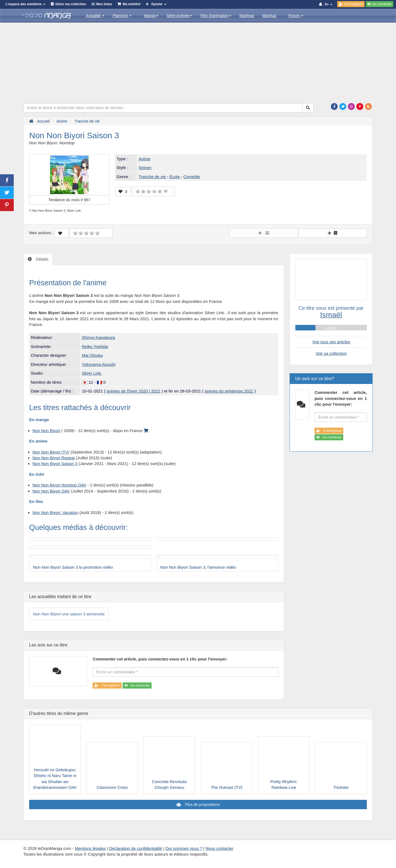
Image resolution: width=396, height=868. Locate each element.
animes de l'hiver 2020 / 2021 (134, 391)
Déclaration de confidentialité (136, 848)
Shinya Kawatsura (99, 337)
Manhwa (247, 16)
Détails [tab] (42, 259)
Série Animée (179, 16)
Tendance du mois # (69, 200)
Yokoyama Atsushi (99, 364)
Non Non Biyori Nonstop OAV (59, 485)
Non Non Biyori (46, 431)
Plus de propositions (202, 805)
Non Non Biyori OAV (51, 491)
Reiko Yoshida (95, 346)
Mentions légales (90, 848)
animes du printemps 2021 (229, 391)
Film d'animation (216, 16)
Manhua (269, 16)
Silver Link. (92, 373)
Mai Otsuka (92, 355)
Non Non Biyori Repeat (53, 458)
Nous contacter (219, 848)
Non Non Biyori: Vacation (55, 512)
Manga (151, 16)
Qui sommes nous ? (184, 848)
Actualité (95, 16)
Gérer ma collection (71, 4)
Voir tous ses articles (331, 342)
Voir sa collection (331, 353)
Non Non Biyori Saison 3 (55, 464)
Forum (296, 16)
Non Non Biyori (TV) (51, 452)
